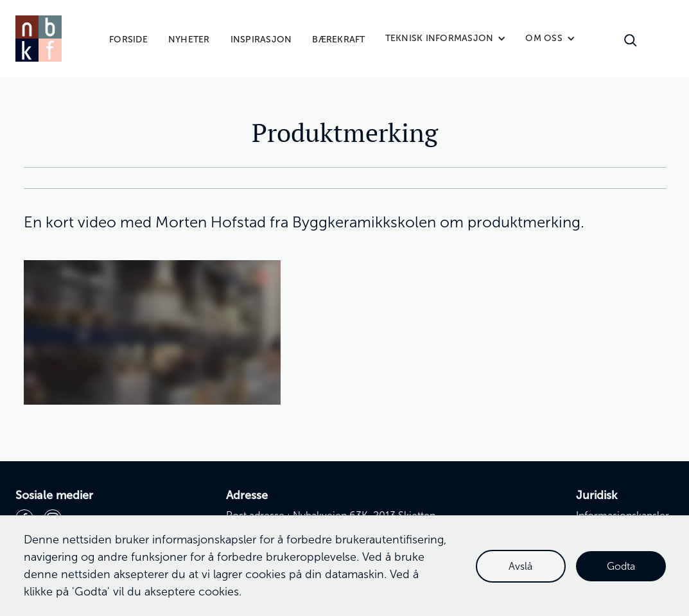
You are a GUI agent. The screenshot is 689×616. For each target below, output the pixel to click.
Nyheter (189, 40)
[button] (446, 39)
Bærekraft (338, 40)
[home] (39, 39)
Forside (128, 40)
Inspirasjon (261, 40)
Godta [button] (621, 566)
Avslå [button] (520, 566)
